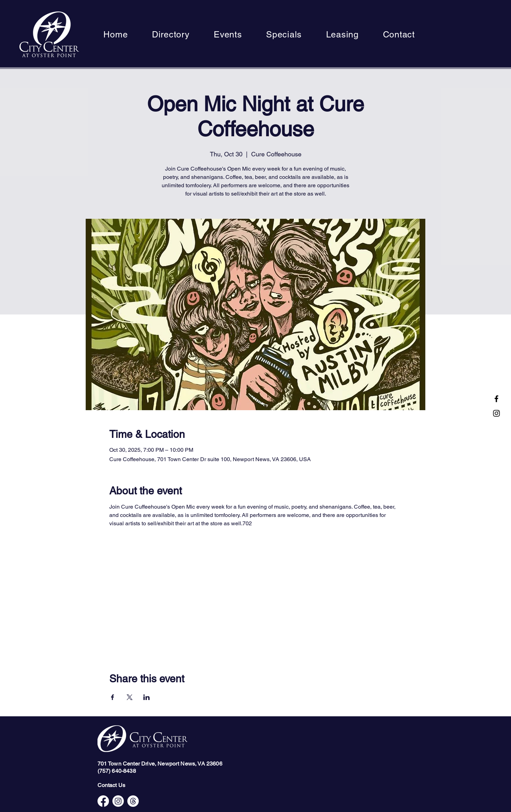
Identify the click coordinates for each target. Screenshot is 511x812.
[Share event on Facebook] (113, 697)
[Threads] (133, 801)
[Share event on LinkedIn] (147, 697)
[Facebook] (496, 399)
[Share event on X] (130, 697)
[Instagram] (496, 413)
